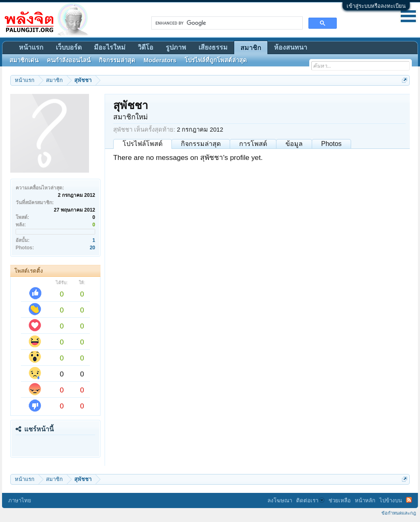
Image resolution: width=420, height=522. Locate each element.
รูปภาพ (176, 47)
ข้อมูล (294, 144)
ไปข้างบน (391, 500)
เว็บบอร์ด (69, 47)
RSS (409, 500)
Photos (331, 144)
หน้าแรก (31, 47)
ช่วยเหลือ (340, 500)
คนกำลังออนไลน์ (69, 60)
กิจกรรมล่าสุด (201, 144)
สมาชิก (251, 48)
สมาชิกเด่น (24, 60)
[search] (226, 23)
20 (92, 248)
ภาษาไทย (20, 500)
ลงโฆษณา (280, 500)
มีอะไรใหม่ (110, 47)
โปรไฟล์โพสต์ (143, 144)
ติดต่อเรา (310, 500)
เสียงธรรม (213, 47)
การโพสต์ (253, 144)
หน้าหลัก (365, 500)
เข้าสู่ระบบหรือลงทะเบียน (376, 6)
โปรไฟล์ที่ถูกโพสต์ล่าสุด (216, 60)
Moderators (160, 60)
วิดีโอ (146, 47)
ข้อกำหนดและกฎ (399, 513)
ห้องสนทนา (291, 47)
